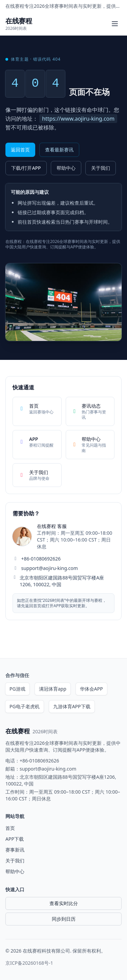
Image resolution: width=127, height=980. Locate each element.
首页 (10, 828)
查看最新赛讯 (59, 150)
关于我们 (101, 168)
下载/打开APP (26, 168)
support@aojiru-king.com (50, 568)
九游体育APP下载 (72, 706)
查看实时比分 (64, 903)
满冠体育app (53, 689)
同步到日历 (64, 919)
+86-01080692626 (41, 559)
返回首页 (20, 150)
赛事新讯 (15, 850)
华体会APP (91, 689)
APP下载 (15, 839)
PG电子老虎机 (25, 706)
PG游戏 (17, 689)
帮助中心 (66, 168)
